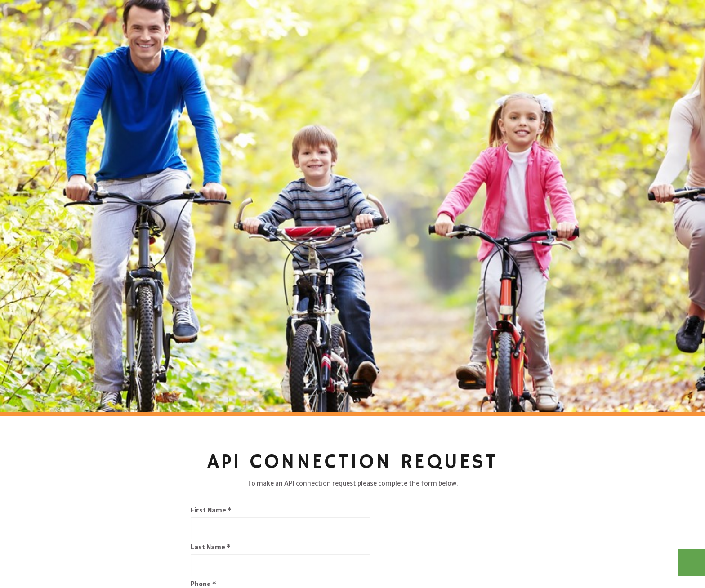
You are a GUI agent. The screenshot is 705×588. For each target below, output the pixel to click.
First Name (211, 510)
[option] (352, 206)
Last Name (211, 547)
